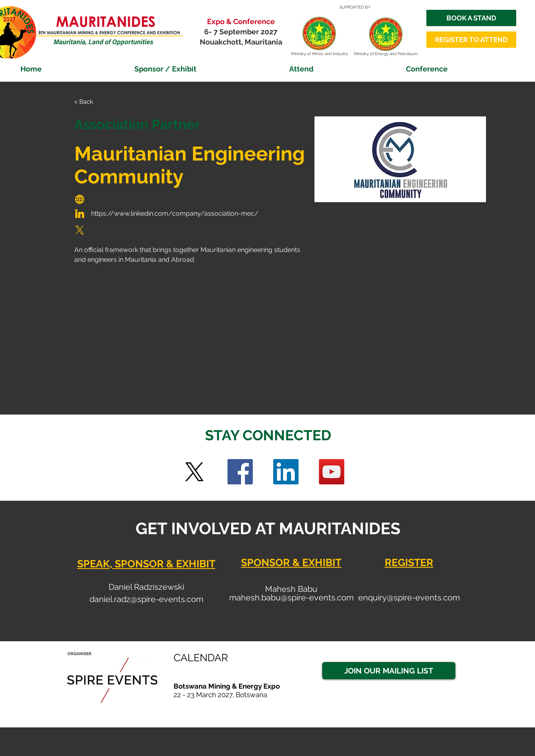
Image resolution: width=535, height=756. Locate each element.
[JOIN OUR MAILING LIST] (389, 671)
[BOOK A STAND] (471, 18)
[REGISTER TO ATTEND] (471, 40)
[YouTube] (332, 472)
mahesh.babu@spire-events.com (291, 598)
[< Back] (90, 102)
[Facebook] (240, 472)
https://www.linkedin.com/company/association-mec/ (175, 213)
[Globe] (80, 199)
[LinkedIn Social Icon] (286, 472)
